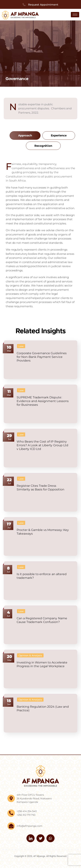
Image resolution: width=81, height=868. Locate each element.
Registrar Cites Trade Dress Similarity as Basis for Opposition (40, 488)
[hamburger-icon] (75, 15)
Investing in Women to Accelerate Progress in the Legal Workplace (42, 664)
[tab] (25, 135)
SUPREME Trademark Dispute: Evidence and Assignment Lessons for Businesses (43, 401)
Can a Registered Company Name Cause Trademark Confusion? (42, 620)
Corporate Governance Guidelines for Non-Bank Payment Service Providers (42, 357)
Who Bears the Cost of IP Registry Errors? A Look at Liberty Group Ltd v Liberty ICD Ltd (42, 445)
